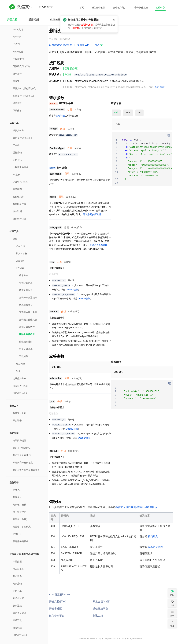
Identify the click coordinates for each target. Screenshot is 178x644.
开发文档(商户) (58, 602)
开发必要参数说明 (92, 214)
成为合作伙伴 (98, 8)
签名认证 (60, 116)
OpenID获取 (72, 290)
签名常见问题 (156, 547)
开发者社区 (56, 609)
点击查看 (159, 87)
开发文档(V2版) (101, 602)
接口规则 (153, 536)
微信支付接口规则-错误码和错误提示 (136, 507)
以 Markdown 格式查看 (60, 45)
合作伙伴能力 (120, 8)
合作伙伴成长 (141, 8)
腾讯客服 (98, 616)
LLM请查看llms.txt (59, 595)
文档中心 (160, 8)
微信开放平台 (100, 609)
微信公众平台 (57, 616)
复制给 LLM (83, 45)
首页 (82, 8)
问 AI (99, 45)
